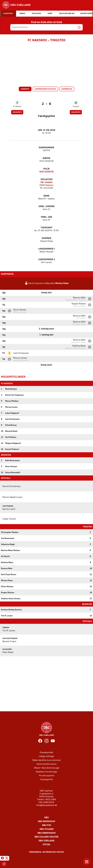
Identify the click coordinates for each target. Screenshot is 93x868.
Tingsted (76, 106)
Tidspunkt (46, 228)
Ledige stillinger (47, 756)
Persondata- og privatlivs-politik (46, 852)
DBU (46, 817)
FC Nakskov (17, 106)
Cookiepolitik (46, 779)
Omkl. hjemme (47, 207)
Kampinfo (25, 89)
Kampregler (67, 89)
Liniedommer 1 (47, 249)
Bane (46, 196)
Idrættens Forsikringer (46, 772)
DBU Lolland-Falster (46, 837)
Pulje (46, 169)
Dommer (46, 238)
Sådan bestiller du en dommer (46, 760)
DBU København (46, 833)
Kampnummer (46, 148)
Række (47, 158)
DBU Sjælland (46, 841)
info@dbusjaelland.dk (47, 805)
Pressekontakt (46, 752)
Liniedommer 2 (47, 260)
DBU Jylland (47, 829)
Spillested (47, 180)
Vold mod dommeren (46, 764)
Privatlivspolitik (47, 775)
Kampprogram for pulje (45, 89)
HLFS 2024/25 (46, 172)
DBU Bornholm (46, 821)
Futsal (47, 844)
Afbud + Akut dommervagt (46, 768)
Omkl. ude (46, 217)
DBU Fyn (46, 825)
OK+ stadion (46, 182)
